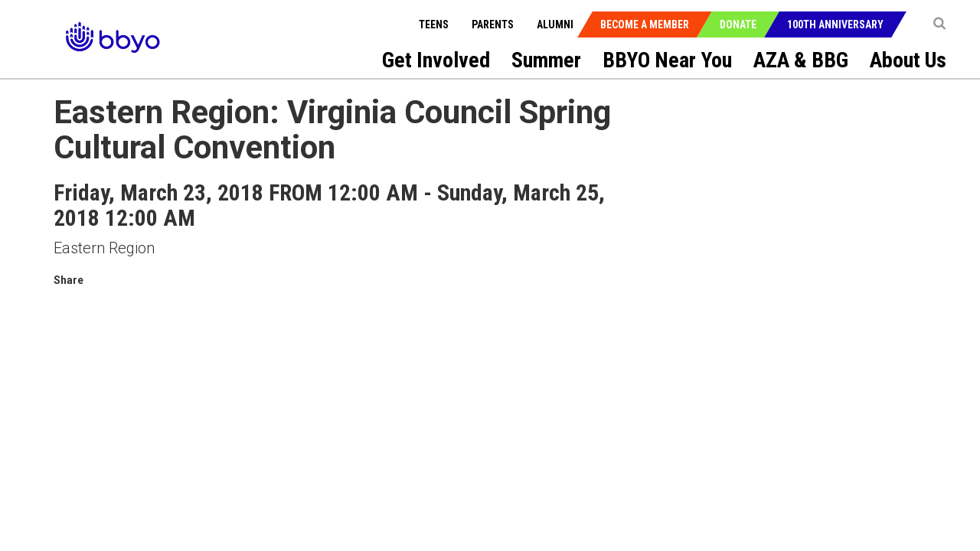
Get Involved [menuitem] (436, 60)
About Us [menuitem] (908, 60)
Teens (434, 24)
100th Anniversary (835, 24)
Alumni (555, 24)
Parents (493, 24)
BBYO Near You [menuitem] (667, 60)
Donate (738, 24)
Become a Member (645, 24)
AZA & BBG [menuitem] (801, 60)
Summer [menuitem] (546, 60)
